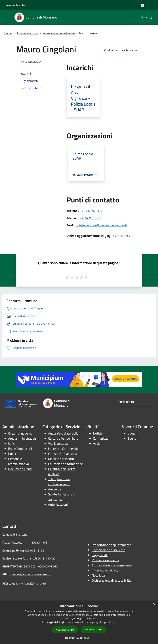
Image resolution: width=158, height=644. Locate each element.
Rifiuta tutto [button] (93, 630)
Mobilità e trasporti (61, 459)
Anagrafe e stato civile (63, 433)
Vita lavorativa (58, 444)
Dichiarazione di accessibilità (111, 580)
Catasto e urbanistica (62, 454)
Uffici (12, 444)
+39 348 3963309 (91, 211)
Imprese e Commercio (63, 449)
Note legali (99, 575)
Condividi (112, 50)
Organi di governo (20, 433)
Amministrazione (27, 33)
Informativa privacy (105, 570)
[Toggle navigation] (7, 17)
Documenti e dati (20, 469)
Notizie (98, 433)
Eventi (132, 438)
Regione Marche (15, 5)
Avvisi (97, 444)
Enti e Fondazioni (20, 449)
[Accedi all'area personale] (143, 5)
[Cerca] (150, 17)
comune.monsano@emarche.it (28, 583)
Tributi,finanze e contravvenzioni (59, 482)
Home (8, 33)
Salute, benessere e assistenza (61, 497)
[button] (79, 638)
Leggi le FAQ (100, 555)
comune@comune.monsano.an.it (31, 574)
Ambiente (55, 489)
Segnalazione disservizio (109, 550)
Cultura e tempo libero (63, 438)
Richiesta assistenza (106, 560)
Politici (13, 454)
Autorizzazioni (58, 504)
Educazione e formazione (66, 464)
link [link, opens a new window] (114, 622)
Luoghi (132, 433)
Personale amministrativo (59, 33)
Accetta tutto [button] (65, 630)
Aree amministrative (22, 438)
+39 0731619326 (90, 218)
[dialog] (79, 622)
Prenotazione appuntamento (111, 545)
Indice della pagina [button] (31, 62)
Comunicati (101, 438)
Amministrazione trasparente (112, 565)
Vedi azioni (130, 50)
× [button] (154, 605)
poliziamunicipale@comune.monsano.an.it (101, 225)
